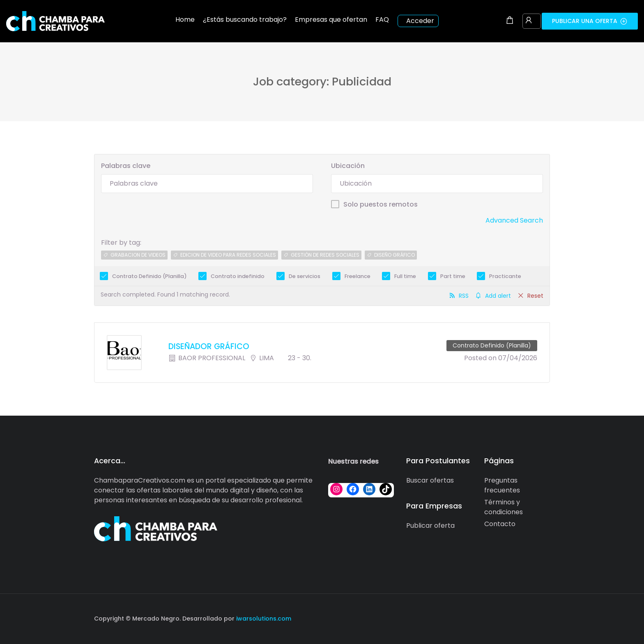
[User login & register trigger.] (529, 21)
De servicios (305, 276)
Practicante (505, 276)
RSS (464, 296)
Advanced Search (514, 220)
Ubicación (348, 166)
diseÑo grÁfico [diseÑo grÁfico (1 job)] (394, 255)
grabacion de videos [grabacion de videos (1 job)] (138, 255)
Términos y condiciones (504, 507)
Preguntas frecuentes (502, 485)
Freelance (358, 276)
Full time (405, 276)
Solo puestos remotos (381, 204)
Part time (453, 276)
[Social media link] (543, 618)
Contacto (500, 524)
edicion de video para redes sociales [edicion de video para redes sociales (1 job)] (228, 255)
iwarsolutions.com (263, 619)
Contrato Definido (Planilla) (149, 276)
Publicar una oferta (590, 21)
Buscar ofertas (430, 480)
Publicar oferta (430, 526)
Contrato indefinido (238, 276)
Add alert (498, 296)
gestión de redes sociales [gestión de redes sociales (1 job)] (325, 255)
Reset (535, 296)
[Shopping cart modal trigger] (510, 21)
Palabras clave (126, 166)
